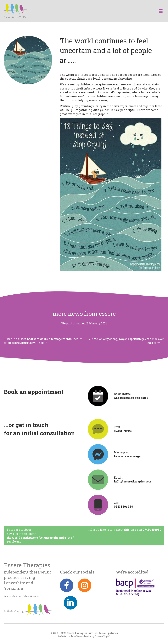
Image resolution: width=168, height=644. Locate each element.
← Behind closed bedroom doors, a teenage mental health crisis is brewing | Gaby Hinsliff (43, 341)
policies (113, 633)
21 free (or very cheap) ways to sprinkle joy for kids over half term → (127, 341)
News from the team (21, 534)
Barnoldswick (84, 636)
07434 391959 (152, 530)
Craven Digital (102, 636)
